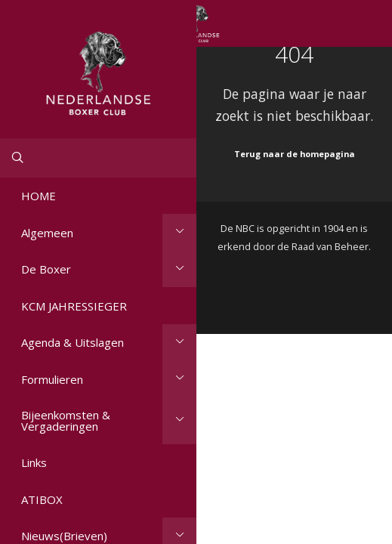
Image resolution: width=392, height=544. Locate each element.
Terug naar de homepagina (295, 154)
